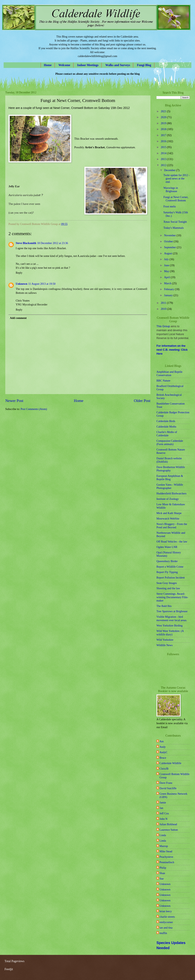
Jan (161, 808)
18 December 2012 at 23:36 (52, 243)
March (168, 283)
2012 (164, 165)
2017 (164, 135)
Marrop (164, 846)
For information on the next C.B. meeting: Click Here (172, 350)
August (169, 253)
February (170, 289)
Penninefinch (167, 862)
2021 (164, 111)
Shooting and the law (168, 588)
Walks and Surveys (118, 65)
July (167, 259)
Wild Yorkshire (165, 640)
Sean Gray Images (167, 583)
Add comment (18, 318)
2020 (164, 117)
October (169, 241)
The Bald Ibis (164, 606)
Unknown (22, 284)
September (170, 247)
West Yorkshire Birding (170, 626)
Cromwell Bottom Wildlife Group (174, 776)
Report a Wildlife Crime (170, 567)
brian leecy (166, 911)
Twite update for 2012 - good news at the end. (176, 179)
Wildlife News (165, 645)
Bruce (163, 758)
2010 (164, 309)
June (167, 265)
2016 (164, 141)
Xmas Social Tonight (175, 222)
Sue (162, 879)
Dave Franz (166, 783)
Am (162, 741)
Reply (19, 273)
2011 (164, 303)
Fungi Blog (144, 65)
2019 (164, 123)
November (170, 235)
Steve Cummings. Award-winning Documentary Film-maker (172, 597)
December (170, 170)
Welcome (64, 65)
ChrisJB (164, 769)
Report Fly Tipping (167, 572)
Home (48, 65)
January (169, 295)
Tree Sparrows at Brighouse (172, 611)
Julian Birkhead (168, 824)
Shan (162, 873)
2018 (164, 129)
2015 (164, 147)
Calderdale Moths (166, 427)
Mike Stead (166, 851)
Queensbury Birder (167, 561)
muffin (163, 933)
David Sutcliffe (168, 788)
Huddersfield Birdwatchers (171, 493)
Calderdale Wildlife (170, 763)
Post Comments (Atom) (34, 409)
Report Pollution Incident (171, 578)
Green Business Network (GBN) (173, 795)
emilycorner (166, 922)
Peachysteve (166, 857)
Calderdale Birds (166, 421)
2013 (164, 159)
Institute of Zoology (168, 499)
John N (163, 819)
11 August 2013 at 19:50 (42, 284)
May (167, 271)
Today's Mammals (174, 228)
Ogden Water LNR (167, 547)
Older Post (142, 401)
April (167, 277)
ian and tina (166, 928)
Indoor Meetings (88, 65)
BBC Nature (163, 381)
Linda (163, 835)
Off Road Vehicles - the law (172, 542)
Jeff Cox (164, 813)
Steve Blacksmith (26, 243)
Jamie (163, 803)
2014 (164, 153)
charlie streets (167, 917)
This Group (163, 326)
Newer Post (14, 401)
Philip (163, 868)
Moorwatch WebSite (168, 519)
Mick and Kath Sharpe (169, 513)
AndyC (163, 752)
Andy (163, 747)
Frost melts (170, 206)
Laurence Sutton (169, 830)
